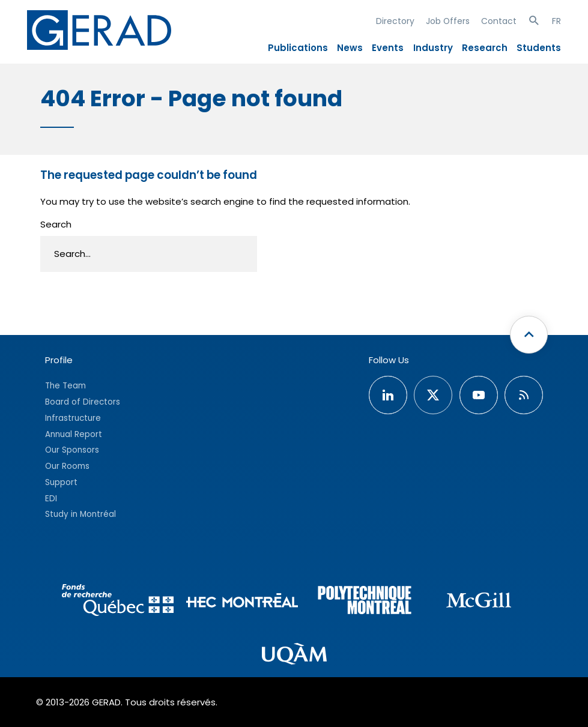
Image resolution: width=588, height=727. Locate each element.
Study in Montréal (80, 514)
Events (388, 48)
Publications (298, 48)
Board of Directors (83, 402)
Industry (433, 48)
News (350, 48)
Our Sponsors (72, 450)
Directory (395, 21)
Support (61, 482)
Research (485, 48)
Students (539, 48)
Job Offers (448, 21)
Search (56, 224)
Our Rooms (67, 466)
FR (556, 21)
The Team (65, 386)
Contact (499, 21)
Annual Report (74, 434)
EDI (51, 499)
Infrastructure (73, 418)
